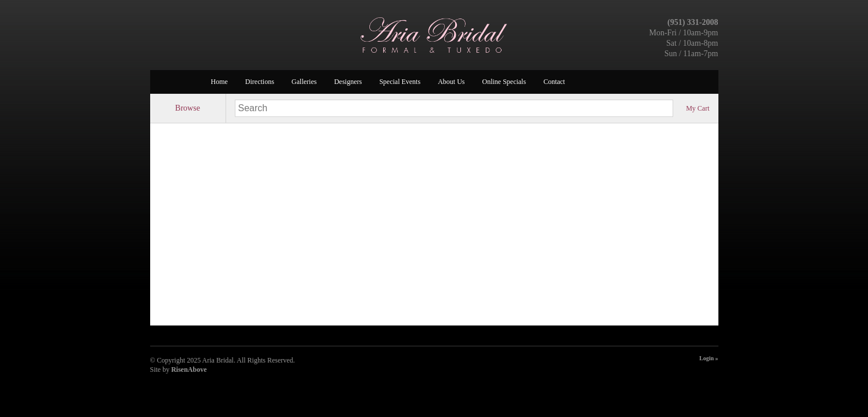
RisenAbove (189, 370)
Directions (260, 82)
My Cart (698, 108)
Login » (709, 358)
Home (219, 82)
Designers (348, 82)
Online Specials (504, 82)
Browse (188, 108)
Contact (554, 82)
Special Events (400, 82)
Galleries (304, 82)
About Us (451, 82)
